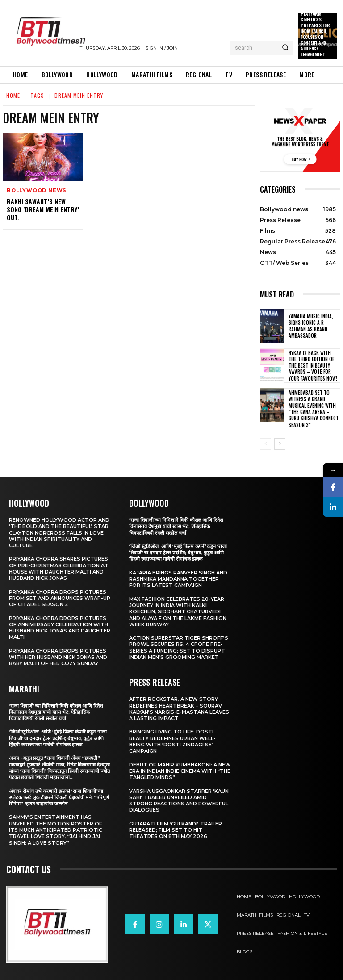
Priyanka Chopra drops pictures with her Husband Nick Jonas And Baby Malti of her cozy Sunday (58, 657)
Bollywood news (37, 191)
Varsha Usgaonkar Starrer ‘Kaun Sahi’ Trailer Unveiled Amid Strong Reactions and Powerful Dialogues (179, 800)
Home (13, 95)
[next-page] (280, 444)
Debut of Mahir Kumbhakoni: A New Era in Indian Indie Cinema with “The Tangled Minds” (180, 771)
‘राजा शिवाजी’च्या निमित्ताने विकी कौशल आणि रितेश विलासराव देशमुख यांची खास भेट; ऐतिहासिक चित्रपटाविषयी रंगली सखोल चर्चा (56, 712)
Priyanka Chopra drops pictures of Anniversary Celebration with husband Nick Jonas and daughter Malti (60, 627)
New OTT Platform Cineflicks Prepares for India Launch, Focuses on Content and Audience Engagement (315, 31)
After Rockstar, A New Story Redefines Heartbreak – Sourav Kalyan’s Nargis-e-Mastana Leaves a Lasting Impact (179, 709)
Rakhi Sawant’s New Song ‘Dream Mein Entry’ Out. (43, 209)
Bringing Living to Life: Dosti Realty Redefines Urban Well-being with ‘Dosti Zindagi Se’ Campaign (172, 741)
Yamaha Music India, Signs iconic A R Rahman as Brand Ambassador (311, 326)
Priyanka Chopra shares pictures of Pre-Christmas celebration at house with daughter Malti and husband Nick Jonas (59, 568)
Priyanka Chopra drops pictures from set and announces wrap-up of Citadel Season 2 (60, 598)
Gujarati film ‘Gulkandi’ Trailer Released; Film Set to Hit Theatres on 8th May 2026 (176, 830)
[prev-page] (266, 444)
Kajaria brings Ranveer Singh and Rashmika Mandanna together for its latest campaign (178, 579)
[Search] (285, 48)
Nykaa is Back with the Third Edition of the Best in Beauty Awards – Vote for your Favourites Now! (313, 366)
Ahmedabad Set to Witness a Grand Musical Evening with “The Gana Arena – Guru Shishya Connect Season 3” (314, 408)
